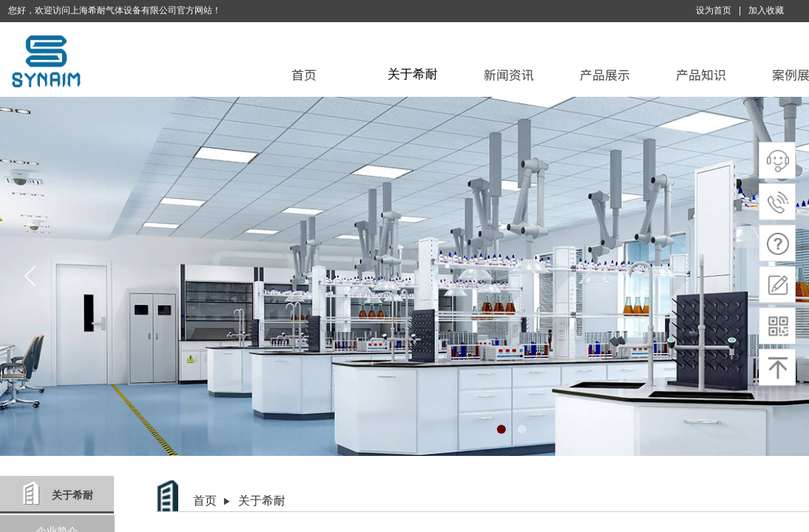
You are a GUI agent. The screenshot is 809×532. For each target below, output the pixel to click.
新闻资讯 (509, 74)
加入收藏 (766, 10)
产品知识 (701, 74)
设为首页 (714, 10)
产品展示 (605, 74)
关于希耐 (413, 74)
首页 (304, 74)
